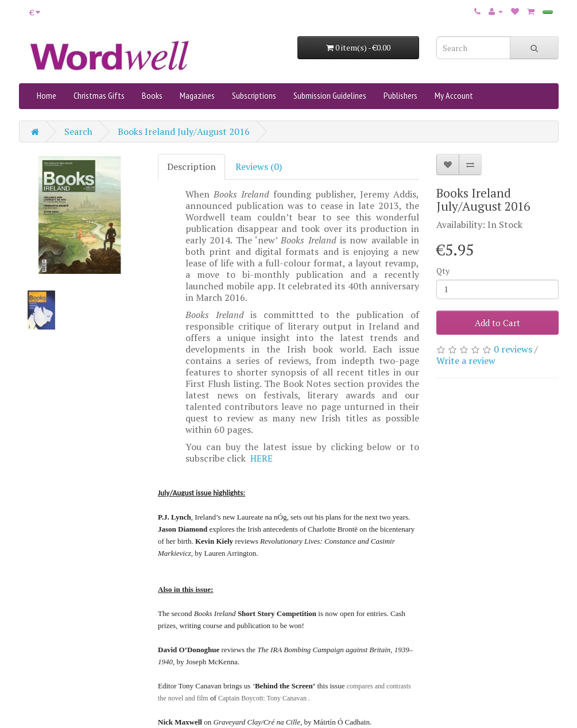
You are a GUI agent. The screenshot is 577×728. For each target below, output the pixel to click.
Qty (443, 271)
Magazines (197, 95)
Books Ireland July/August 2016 (184, 131)
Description (191, 166)
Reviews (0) (259, 166)
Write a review (466, 361)
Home (47, 95)
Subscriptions (254, 95)
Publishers (400, 95)
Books (152, 95)
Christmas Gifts (99, 95)
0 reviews (513, 349)
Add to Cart (497, 323)
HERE (262, 458)
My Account (454, 95)
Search (78, 131)
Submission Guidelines (330, 95)
